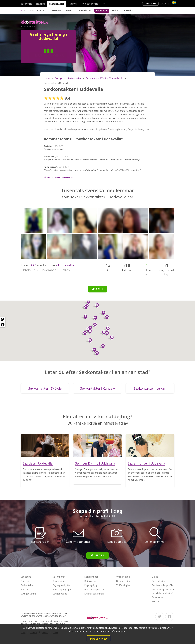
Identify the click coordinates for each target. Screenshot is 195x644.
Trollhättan (84, 11)
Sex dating (26, 4)
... (103, 4)
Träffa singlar (123, 585)
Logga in (164, 4)
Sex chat (41, 4)
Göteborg (56, 11)
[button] (96, 306)
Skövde (116, 11)
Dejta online (90, 581)
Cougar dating (60, 594)
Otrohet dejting (124, 581)
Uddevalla (102, 11)
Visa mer (98, 289)
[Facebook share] (3, 325)
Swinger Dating (90, 4)
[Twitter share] (3, 319)
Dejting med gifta (61, 585)
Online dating (123, 577)
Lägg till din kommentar (59, 178)
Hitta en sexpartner (94, 590)
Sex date (73, 4)
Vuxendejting (59, 581)
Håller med (99, 639)
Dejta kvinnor (91, 577)
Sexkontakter (57, 4)
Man (39, 55)
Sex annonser (59, 577)
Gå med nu (98, 555)
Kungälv (129, 11)
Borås (69, 11)
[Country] (174, 3)
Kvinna (58, 55)
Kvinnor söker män (94, 594)
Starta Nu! (150, 4)
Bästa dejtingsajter (62, 590)
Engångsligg (91, 585)
